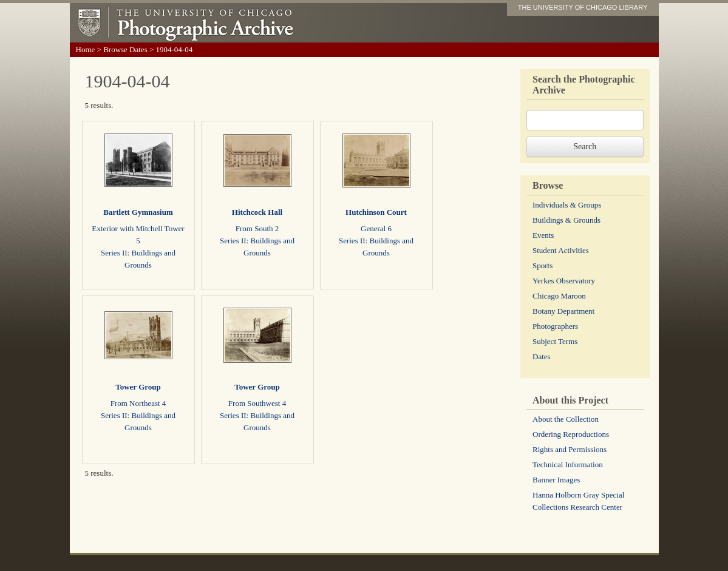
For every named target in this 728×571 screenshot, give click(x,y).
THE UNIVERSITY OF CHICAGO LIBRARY (583, 7)
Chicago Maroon (559, 296)
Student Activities (561, 250)
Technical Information (568, 465)
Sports (543, 265)
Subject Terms (555, 341)
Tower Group (138, 387)
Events (543, 235)
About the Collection (566, 419)
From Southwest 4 (257, 403)
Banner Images (556, 480)
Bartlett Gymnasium (138, 212)
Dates (542, 356)
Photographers (555, 326)
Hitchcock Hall (257, 212)
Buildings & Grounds (566, 220)
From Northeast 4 (138, 403)
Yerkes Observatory (564, 281)
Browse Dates (125, 49)
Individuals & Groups (567, 205)
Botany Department (563, 311)
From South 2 (257, 228)
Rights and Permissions (570, 449)
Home (86, 49)
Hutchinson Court (376, 212)
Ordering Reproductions (571, 434)
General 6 (376, 228)
